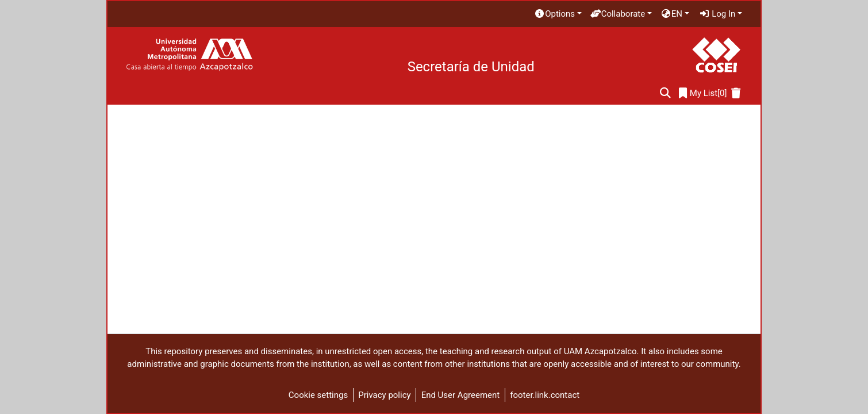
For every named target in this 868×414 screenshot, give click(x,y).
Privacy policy (384, 395)
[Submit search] (665, 93)
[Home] (189, 55)
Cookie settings (318, 395)
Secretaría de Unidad (471, 67)
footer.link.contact (545, 395)
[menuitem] (558, 14)
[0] (703, 93)
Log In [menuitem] (717, 14)
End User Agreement (461, 395)
